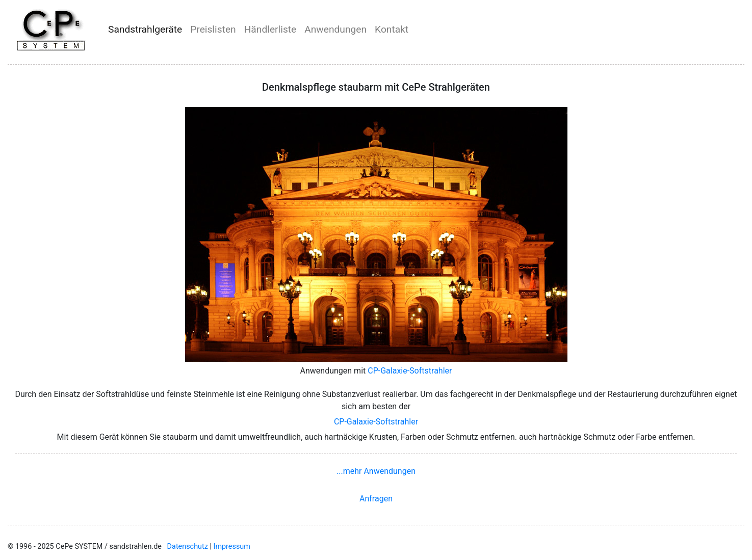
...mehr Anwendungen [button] (376, 471)
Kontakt (392, 29)
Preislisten (213, 29)
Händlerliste (270, 29)
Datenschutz (188, 546)
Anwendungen (335, 29)
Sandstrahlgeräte (145, 29)
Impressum (232, 546)
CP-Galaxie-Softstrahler (410, 371)
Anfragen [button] (376, 499)
